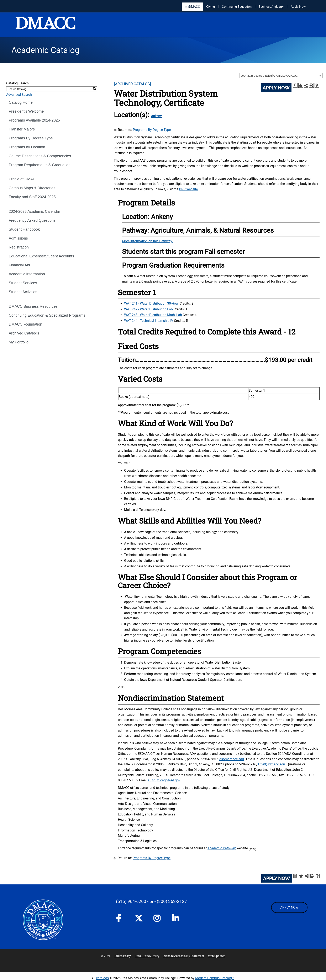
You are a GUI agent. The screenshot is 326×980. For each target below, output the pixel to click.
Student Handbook (24, 229)
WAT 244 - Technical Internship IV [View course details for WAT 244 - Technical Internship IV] (149, 321)
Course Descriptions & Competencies (40, 156)
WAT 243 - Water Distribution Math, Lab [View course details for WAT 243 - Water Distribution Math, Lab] (153, 315)
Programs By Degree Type (31, 138)
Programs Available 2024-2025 (34, 120)
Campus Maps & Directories (32, 188)
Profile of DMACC (23, 179)
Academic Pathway (222, 848)
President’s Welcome (26, 111)
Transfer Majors (22, 129)
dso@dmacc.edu (232, 759)
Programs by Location (27, 147)
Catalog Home (21, 102)
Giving (211, 7)
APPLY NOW (289, 907)
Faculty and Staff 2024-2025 (32, 197)
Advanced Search (19, 95)
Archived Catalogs (24, 333)
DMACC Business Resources (33, 306)
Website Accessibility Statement (184, 956)
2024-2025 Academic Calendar (34, 211)
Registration (19, 247)
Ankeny (156, 116)
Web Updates (217, 956)
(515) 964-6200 (131, 901)
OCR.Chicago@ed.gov (164, 780)
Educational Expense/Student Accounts (41, 256)
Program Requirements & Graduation (40, 165)
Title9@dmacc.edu (271, 764)
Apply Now (298, 7)
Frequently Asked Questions (32, 220)
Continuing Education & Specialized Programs (47, 315)
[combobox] (281, 76)
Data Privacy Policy (147, 956)
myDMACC (192, 7)
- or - (151, 901)
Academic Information (27, 274)
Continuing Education (237, 7)
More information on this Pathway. (147, 241)
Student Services (23, 283)
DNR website (188, 189)
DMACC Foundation (25, 324)
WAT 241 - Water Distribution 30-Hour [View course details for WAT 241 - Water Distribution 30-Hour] (151, 303)
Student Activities (23, 292)
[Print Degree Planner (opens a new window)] (295, 85)
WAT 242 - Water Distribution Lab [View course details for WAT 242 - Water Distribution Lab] (148, 309)
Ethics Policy (123, 956)
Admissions (18, 238)
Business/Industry (271, 7)
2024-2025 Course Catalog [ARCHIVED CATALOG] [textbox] (270, 76)
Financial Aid (19, 265)
